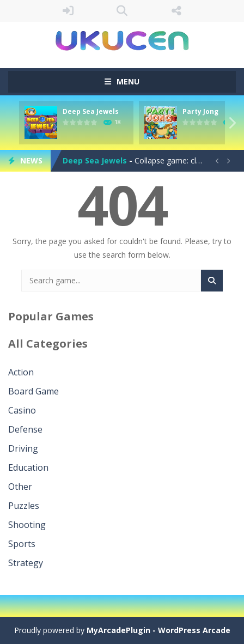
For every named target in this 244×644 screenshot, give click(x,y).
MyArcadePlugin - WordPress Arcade (158, 630)
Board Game (33, 391)
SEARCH (122, 11)
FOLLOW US (176, 11)
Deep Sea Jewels (91, 111)
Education (28, 467)
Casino (22, 410)
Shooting (27, 525)
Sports (22, 544)
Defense (25, 429)
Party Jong (200, 111)
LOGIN (68, 11)
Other (20, 487)
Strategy (26, 563)
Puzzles (24, 506)
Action (21, 372)
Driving (23, 448)
